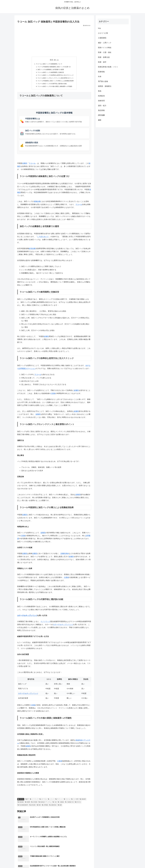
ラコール (32, 165)
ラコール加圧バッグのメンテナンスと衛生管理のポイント (56, 79)
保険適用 (83, 801)
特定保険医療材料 (23, 807)
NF (27, 801)
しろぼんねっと (43, 238)
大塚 (55, 804)
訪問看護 (45, 807)
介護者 (53, 395)
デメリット (59, 801)
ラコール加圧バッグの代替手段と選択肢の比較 (52, 85)
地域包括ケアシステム (45, 804)
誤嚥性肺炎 (65, 555)
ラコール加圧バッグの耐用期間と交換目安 (50, 73)
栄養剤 (25, 165)
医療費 (28, 804)
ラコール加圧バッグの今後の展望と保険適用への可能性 (55, 88)
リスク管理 (75, 801)
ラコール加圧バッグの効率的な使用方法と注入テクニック (56, 76)
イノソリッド (45, 623)
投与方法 (78, 804)
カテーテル (43, 801)
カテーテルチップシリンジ (27, 617)
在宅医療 (34, 804)
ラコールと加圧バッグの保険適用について (49, 64)
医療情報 (21, 801)
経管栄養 (32, 250)
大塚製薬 (61, 804)
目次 (52, 60)
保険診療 (37, 203)
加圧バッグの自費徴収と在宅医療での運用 (50, 70)
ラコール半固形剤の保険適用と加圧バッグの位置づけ (54, 67)
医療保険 (21, 804)
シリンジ (51, 801)
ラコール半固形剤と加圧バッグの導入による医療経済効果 (56, 82)
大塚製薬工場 (69, 804)
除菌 (60, 807)
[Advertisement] (54, 41)
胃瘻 (39, 807)
